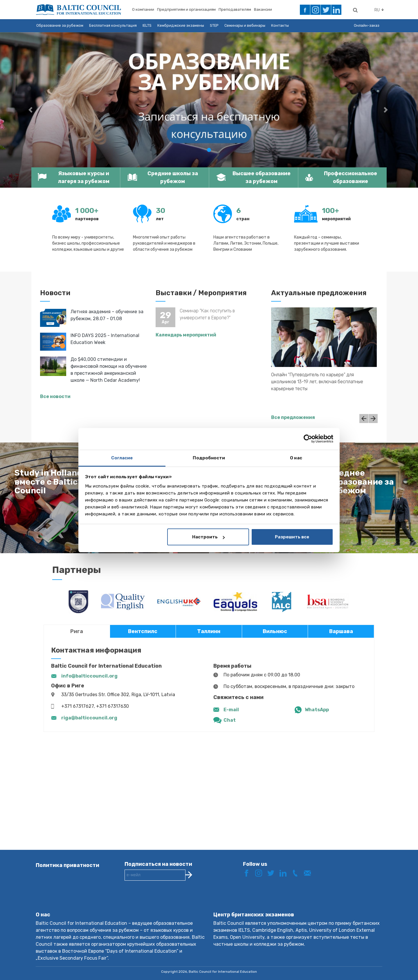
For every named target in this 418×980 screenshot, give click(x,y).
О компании (143, 9)
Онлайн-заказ (367, 25)
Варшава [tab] (341, 631)
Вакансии (263, 9)
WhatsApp (317, 710)
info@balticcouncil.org (89, 676)
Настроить (208, 537)
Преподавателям (235, 9)
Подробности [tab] (209, 458)
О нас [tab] (296, 458)
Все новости (55, 396)
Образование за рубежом (60, 25)
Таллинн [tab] (209, 631)
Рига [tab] (77, 631)
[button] (31, 110)
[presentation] (169, 901)
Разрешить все (292, 537)
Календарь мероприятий (186, 335)
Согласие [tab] (122, 458)
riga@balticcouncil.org (89, 718)
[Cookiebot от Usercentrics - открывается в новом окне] (308, 439)
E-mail (231, 710)
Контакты (280, 25)
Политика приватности (67, 865)
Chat (230, 720)
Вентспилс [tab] (143, 631)
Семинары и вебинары (245, 25)
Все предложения (293, 417)
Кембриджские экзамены (181, 25)
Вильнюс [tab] (275, 631)
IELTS (147, 25)
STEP (214, 25)
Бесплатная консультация (113, 25)
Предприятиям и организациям (186, 9)
